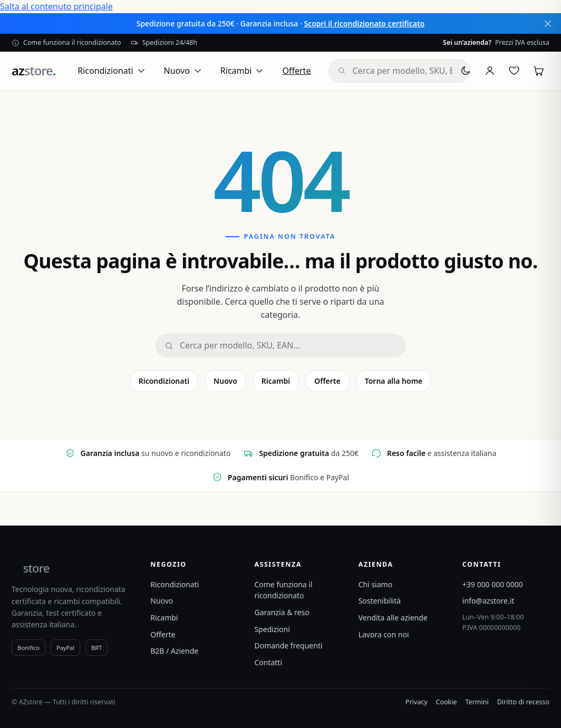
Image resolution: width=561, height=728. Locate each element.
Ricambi (243, 71)
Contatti (268, 662)
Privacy (417, 702)
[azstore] (33, 71)
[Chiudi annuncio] (548, 24)
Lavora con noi (384, 634)
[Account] (490, 71)
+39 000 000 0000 (493, 584)
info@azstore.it (489, 601)
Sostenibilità (380, 601)
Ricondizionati (112, 71)
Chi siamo (375, 584)
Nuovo (183, 71)
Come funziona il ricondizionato (66, 42)
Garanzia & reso (282, 612)
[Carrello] (538, 71)
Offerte (296, 71)
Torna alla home (394, 381)
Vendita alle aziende (393, 618)
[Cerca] (288, 346)
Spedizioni (272, 629)
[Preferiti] (514, 71)
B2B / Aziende (174, 651)
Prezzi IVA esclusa (496, 42)
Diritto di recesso (523, 702)
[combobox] (406, 71)
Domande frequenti (288, 646)
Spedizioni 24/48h (164, 42)
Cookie (447, 702)
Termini (477, 702)
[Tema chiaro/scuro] (466, 71)
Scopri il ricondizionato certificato (364, 23)
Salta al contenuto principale (56, 6)
